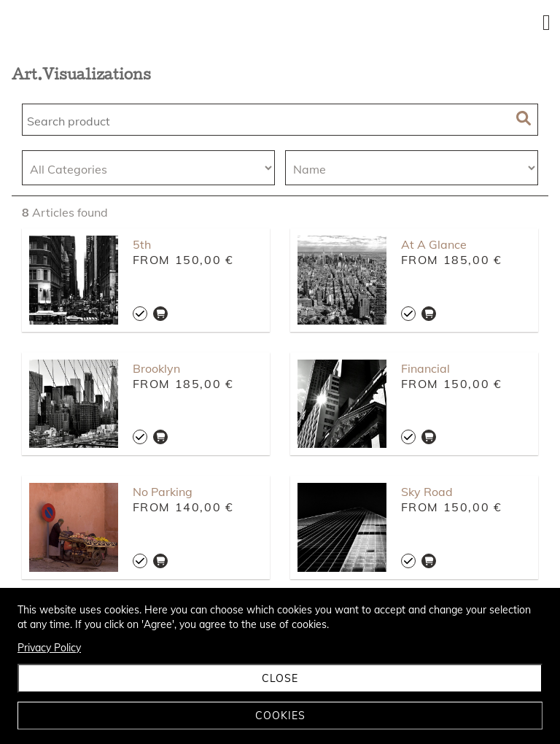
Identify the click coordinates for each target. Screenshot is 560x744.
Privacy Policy (49, 648)
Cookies (280, 716)
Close (280, 678)
